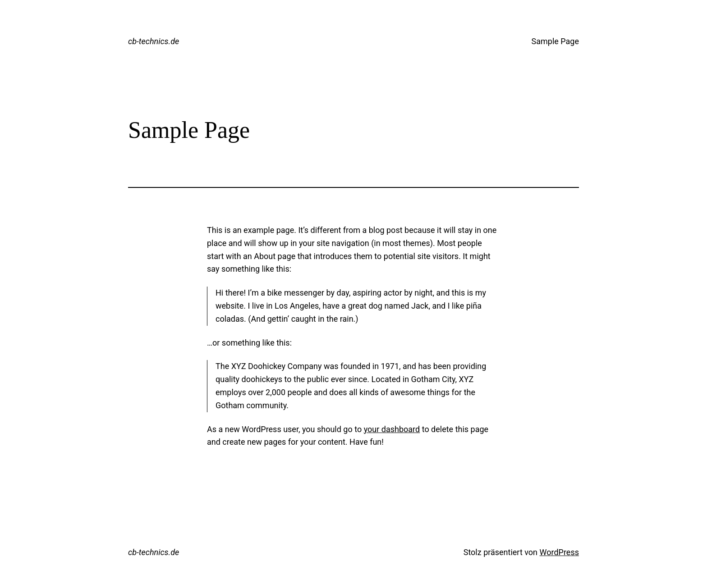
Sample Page (555, 41)
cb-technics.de (154, 41)
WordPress (559, 552)
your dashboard (392, 429)
